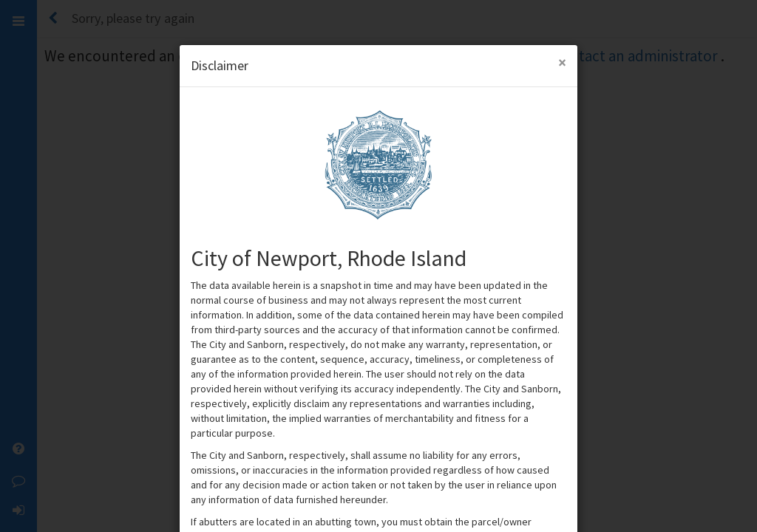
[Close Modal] (562, 62)
